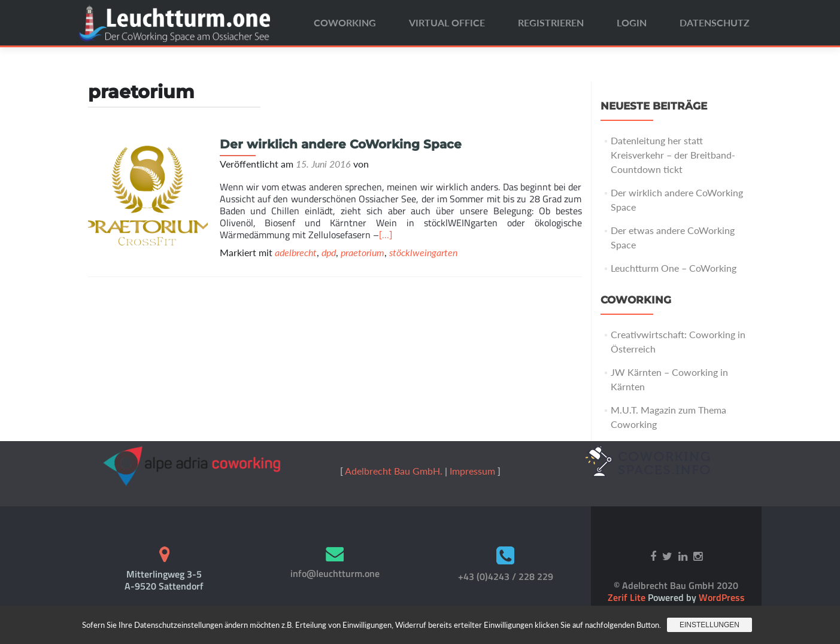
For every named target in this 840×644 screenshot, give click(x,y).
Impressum (472, 471)
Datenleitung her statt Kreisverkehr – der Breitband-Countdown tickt (673, 155)
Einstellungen (709, 625)
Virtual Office (447, 22)
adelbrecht (296, 252)
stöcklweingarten (423, 252)
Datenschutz (715, 22)
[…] (386, 235)
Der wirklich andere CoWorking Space (341, 144)
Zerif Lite (628, 597)
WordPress (721, 597)
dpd (329, 252)
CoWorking (345, 22)
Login (632, 22)
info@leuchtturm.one (335, 573)
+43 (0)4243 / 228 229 (506, 576)
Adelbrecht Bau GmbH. (394, 471)
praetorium (363, 252)
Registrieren (551, 22)
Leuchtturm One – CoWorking (674, 268)
